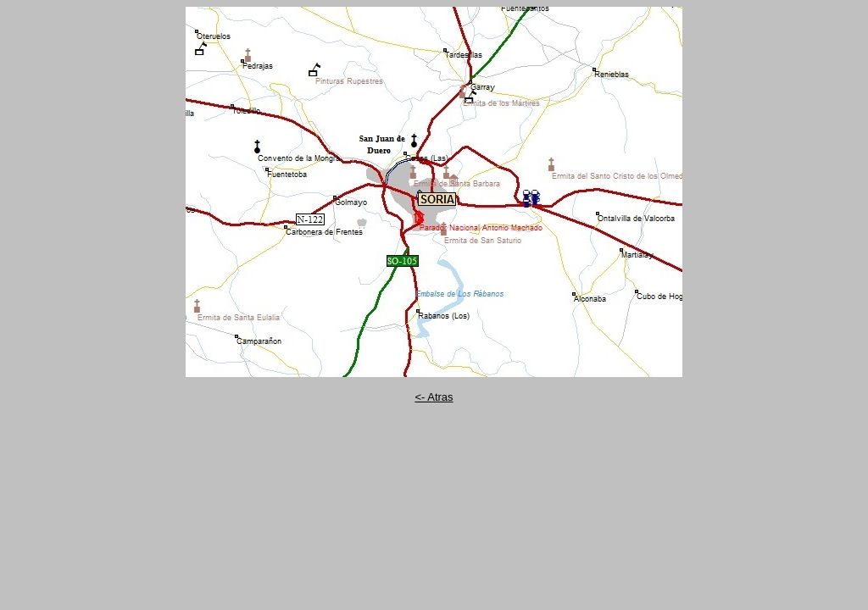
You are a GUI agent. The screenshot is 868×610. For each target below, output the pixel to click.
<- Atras (434, 397)
